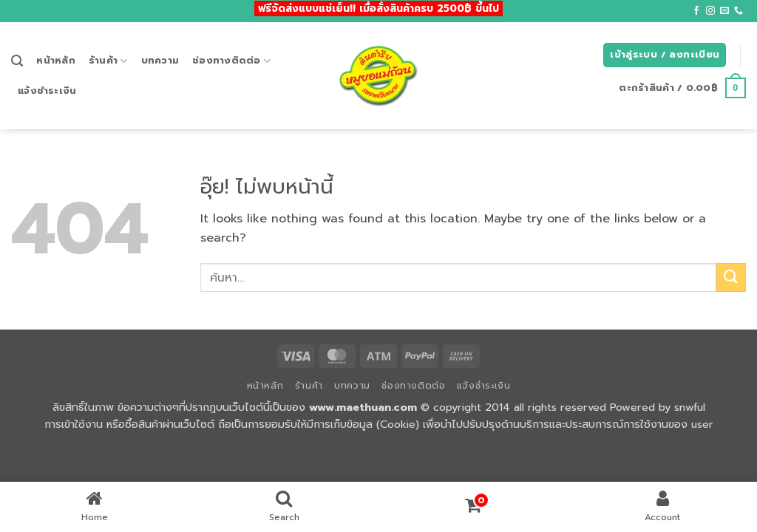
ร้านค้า (108, 61)
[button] (17, 61)
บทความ (160, 60)
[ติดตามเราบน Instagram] (710, 11)
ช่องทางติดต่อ (231, 61)
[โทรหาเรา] (739, 11)
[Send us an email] (724, 11)
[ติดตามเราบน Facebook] (696, 11)
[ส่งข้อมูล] (731, 277)
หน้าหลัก (56, 60)
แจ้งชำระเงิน (47, 91)
